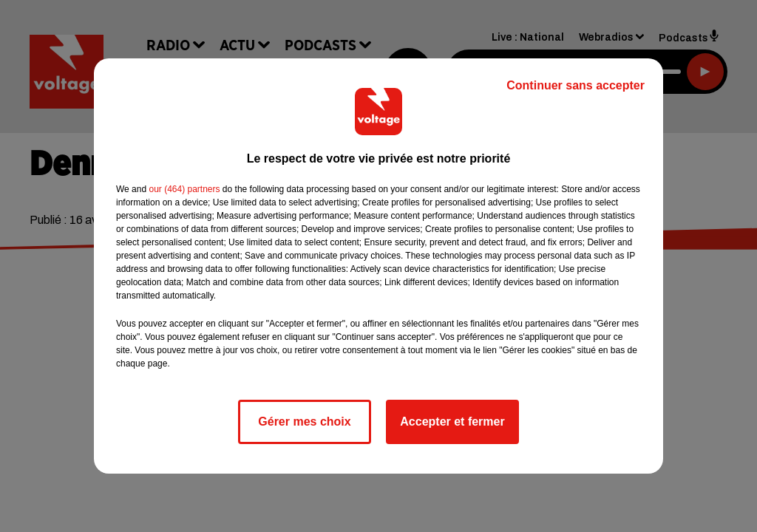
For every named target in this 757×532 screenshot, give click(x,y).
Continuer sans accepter (576, 85)
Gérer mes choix (304, 422)
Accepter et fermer (452, 422)
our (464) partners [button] (184, 189)
